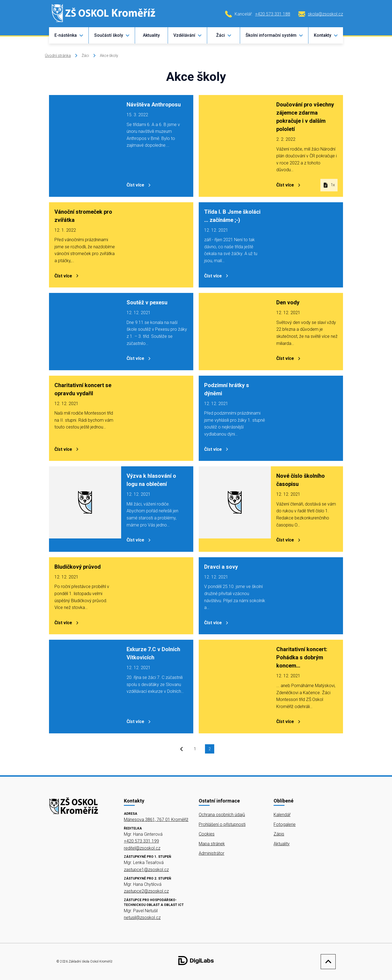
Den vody (288, 302)
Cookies (207, 834)
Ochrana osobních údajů (222, 815)
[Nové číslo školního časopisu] (235, 509)
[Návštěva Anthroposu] (85, 146)
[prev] (181, 750)
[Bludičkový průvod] (157, 596)
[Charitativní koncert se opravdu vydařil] (157, 418)
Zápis (279, 834)
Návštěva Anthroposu (154, 105)
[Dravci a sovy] (307, 596)
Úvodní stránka (58, 56)
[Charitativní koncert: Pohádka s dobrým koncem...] (235, 687)
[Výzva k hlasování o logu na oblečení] (85, 509)
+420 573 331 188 (273, 14)
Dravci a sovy (221, 567)
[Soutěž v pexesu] (85, 332)
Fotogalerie (285, 824)
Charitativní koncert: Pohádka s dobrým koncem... (302, 657)
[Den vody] (235, 332)
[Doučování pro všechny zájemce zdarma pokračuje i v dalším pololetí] (235, 146)
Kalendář (282, 815)
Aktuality (151, 35)
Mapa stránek (212, 844)
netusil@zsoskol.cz (142, 918)
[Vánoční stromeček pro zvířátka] (157, 245)
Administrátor (212, 853)
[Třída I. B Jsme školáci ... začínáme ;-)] (307, 245)
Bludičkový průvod (78, 567)
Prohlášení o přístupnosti (222, 824)
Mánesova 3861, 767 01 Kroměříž (156, 820)
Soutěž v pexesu (147, 302)
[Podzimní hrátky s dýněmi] (307, 418)
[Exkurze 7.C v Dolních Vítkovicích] (85, 687)
